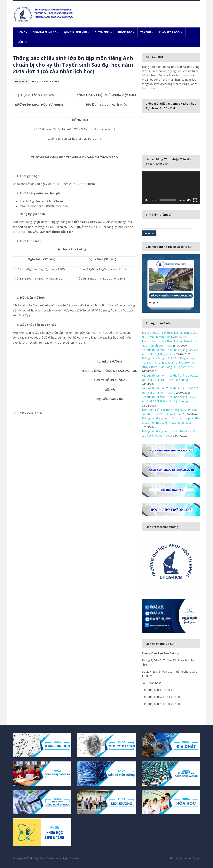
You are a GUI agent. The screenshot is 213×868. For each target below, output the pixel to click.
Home (22, 32)
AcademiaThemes (191, 858)
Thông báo (126, 32)
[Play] (147, 200)
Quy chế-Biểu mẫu (77, 32)
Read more (149, 88)
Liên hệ (22, 42)
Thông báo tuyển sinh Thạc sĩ (47, 81)
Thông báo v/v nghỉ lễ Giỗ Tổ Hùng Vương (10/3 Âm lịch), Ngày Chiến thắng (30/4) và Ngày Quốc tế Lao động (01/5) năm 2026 (168, 363)
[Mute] (189, 200)
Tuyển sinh (103, 32)
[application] (171, 188)
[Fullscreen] (195, 200)
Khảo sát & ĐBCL (171, 32)
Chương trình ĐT (45, 32)
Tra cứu (147, 32)
